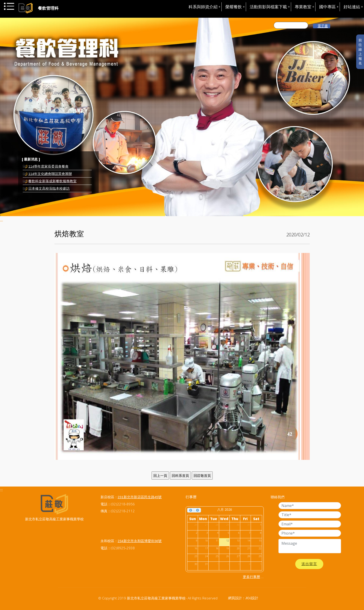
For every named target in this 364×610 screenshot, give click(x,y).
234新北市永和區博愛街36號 (140, 541)
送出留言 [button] (309, 564)
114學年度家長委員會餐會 (48, 166)
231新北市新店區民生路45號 (140, 497)
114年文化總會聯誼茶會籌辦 (50, 174)
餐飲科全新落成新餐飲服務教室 (52, 181)
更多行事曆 (251, 577)
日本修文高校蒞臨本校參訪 (49, 188)
